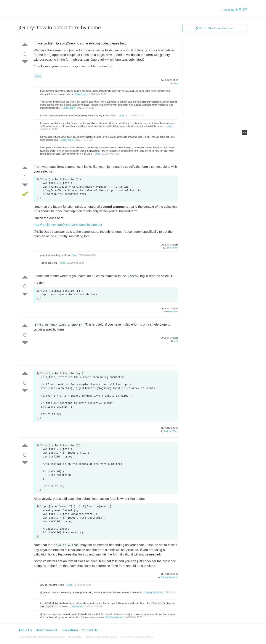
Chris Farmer (81, 94)
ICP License (137, 637)
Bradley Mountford (169, 577)
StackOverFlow (56, 637)
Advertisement (47, 630)
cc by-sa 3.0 (110, 637)
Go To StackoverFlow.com (215, 28)
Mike (176, 341)
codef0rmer (173, 312)
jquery (38, 76)
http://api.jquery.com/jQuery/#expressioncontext (68, 225)
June (176, 83)
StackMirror (70, 630)
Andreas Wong (171, 431)
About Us (25, 630)
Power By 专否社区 (234, 10)
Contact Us (90, 630)
